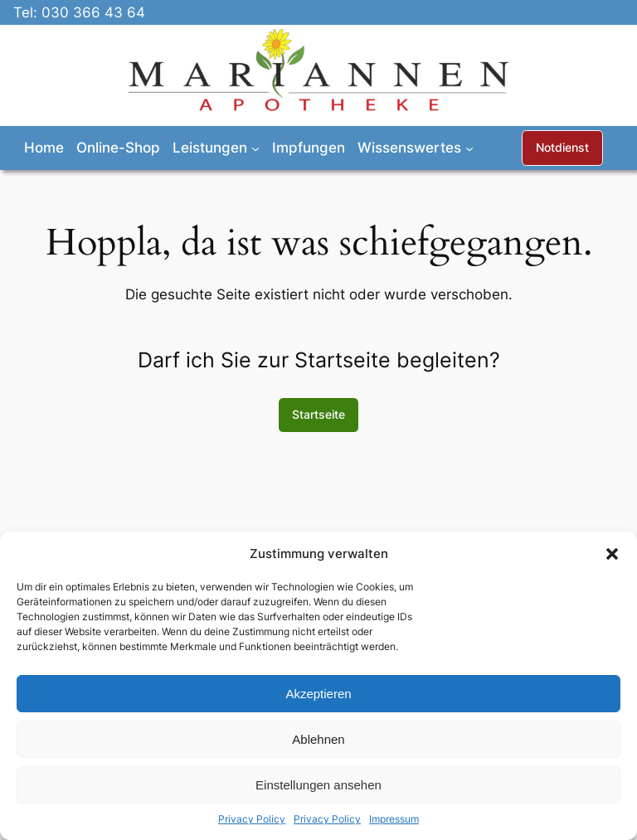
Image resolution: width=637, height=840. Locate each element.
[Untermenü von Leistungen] (255, 148)
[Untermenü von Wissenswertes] (469, 148)
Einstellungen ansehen (318, 785)
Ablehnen (318, 739)
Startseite (318, 414)
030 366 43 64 (93, 12)
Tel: (27, 12)
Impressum (394, 819)
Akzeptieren (318, 694)
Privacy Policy (252, 819)
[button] (612, 554)
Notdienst (562, 147)
